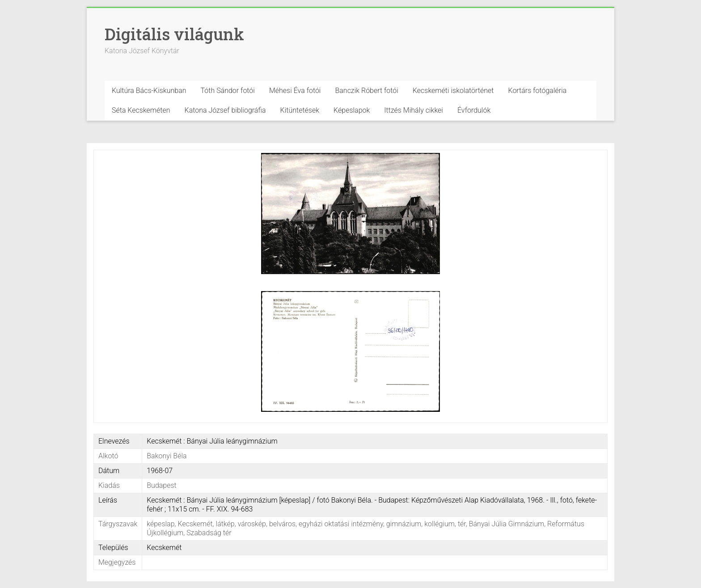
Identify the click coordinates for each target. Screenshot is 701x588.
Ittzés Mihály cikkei (414, 110)
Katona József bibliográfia (225, 110)
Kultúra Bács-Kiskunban (149, 91)
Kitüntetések (300, 110)
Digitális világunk (174, 34)
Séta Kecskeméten (141, 110)
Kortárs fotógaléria (537, 91)
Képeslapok (352, 110)
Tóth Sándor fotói (228, 91)
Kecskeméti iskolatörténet (453, 91)
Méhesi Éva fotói (295, 91)
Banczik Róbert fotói (366, 91)
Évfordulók (474, 110)
